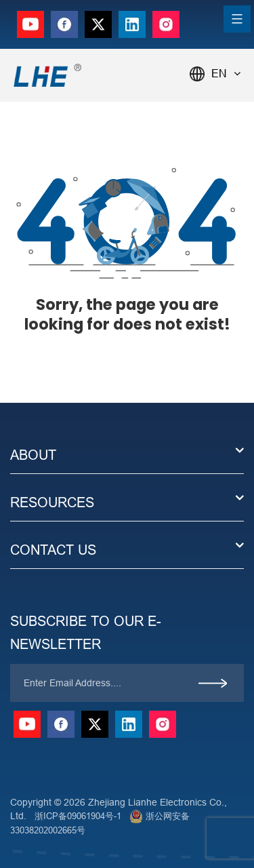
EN (226, 74)
